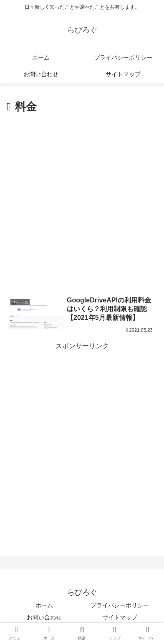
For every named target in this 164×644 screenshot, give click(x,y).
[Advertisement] (82, 203)
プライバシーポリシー (120, 605)
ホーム (44, 605)
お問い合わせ (44, 617)
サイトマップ (120, 617)
